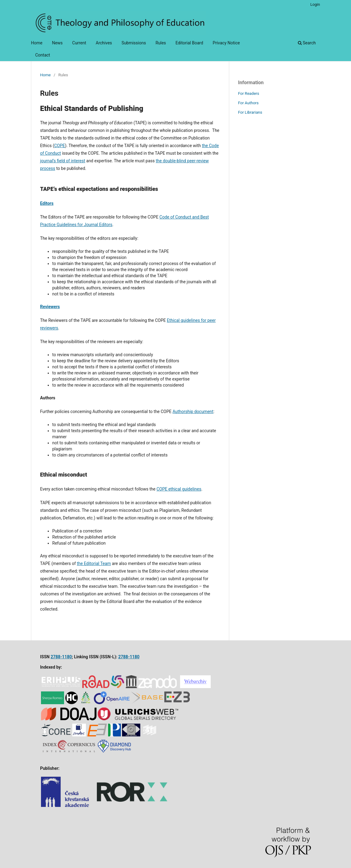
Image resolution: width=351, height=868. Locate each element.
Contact (43, 55)
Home (37, 43)
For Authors (248, 103)
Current (79, 43)
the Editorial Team (94, 563)
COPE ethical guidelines (179, 489)
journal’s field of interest (63, 161)
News (57, 43)
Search (307, 43)
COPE (60, 146)
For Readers (249, 93)
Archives (104, 43)
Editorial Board (189, 43)
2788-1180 (61, 657)
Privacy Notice (226, 43)
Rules (161, 43)
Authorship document (193, 412)
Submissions (134, 43)
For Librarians (250, 112)
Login (315, 4)
